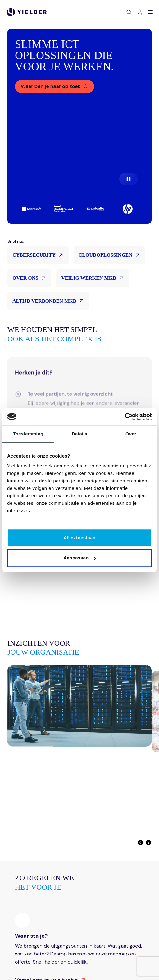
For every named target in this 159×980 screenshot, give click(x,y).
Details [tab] (79, 434)
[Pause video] (129, 179)
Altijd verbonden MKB (48, 301)
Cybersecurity (38, 255)
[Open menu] (150, 12)
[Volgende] (148, 843)
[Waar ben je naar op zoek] (55, 86)
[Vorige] (140, 843)
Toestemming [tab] (28, 434)
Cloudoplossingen (109, 255)
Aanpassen (80, 558)
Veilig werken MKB (93, 278)
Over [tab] (131, 434)
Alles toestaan (79, 538)
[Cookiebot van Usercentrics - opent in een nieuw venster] (125, 417)
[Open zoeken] (129, 12)
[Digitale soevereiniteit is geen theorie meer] (79, 739)
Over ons (29, 278)
